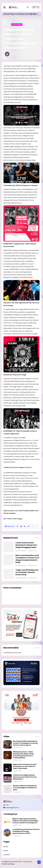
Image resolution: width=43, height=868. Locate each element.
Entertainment (17, 24)
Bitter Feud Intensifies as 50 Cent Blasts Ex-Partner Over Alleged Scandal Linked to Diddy (27, 559)
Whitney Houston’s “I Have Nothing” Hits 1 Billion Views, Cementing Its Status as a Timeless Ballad (24, 755)
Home (7, 24)
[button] (32, 526)
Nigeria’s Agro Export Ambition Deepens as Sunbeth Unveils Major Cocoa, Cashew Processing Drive (26, 821)
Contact (6, 855)
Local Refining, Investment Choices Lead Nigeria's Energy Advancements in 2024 (26, 831)
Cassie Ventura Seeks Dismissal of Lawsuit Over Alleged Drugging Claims (26, 545)
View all (37, 538)
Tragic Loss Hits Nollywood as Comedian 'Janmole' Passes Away (27, 572)
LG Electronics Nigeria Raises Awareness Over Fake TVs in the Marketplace (25, 777)
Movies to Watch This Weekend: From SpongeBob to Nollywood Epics (25, 788)
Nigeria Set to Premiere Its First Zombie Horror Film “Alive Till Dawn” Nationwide (25, 766)
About (6, 851)
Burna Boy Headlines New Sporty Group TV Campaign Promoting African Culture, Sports (25, 743)
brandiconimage (8, 864)
